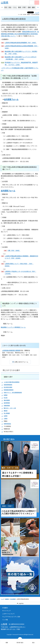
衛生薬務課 (13, 599)
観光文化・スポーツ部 (10, 408)
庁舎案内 (5, 608)
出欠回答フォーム (11, 99)
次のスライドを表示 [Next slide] (38, 7)
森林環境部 (7, 403)
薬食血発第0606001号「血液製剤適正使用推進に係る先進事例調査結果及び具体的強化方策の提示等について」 (20, 34)
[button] (32, 3)
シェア (37, 13)
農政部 (6, 411)
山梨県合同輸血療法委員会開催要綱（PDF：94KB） (21, 43)
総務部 (6, 395)
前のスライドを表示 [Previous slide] (2, 7)
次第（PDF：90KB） (14, 250)
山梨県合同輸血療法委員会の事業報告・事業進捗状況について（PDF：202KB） (21, 257)
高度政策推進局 (8, 385)
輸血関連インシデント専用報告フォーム (13, 327)
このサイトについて (8, 614)
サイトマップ (6, 611)
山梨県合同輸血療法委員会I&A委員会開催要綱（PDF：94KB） (22, 47)
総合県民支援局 (8, 387)
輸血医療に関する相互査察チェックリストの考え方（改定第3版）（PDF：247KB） (21, 58)
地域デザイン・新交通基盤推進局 (13, 392)
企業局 (6, 419)
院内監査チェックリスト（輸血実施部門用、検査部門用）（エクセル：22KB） (21, 64)
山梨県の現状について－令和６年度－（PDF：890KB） (19, 265)
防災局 (6, 398)
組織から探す (8, 377)
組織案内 (7, 599)
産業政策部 (7, 406)
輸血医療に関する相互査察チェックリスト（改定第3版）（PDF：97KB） (21, 52)
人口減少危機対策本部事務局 (12, 382)
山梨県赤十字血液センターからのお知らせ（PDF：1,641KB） (21, 272)
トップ (2, 599)
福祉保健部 (7, 400)
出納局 (6, 416)
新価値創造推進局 (9, 390)
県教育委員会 (7, 424)
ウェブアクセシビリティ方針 (11, 617)
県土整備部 (7, 413)
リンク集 (5, 620)
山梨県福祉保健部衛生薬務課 (11, 350)
